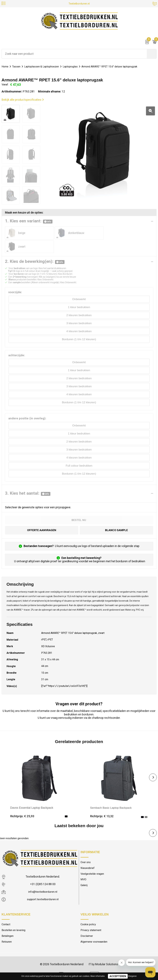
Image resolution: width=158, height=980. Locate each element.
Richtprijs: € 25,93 (22, 803)
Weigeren (132, 976)
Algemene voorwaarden (95, 929)
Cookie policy (89, 911)
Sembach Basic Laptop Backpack (111, 795)
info (48, 222)
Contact (6, 911)
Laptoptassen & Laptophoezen (43, 67)
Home (5, 67)
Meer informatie (98, 976)
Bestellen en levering (14, 917)
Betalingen (8, 923)
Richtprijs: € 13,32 (102, 803)
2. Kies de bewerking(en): (35, 249)
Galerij (84, 873)
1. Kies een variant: (29, 222)
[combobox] (74, 54)
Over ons (86, 849)
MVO (83, 867)
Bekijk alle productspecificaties (23, 100)
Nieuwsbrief (88, 855)
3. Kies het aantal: (28, 480)
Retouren (7, 929)
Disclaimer (87, 923)
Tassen (17, 67)
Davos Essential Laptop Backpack (32, 795)
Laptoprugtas (73, 67)
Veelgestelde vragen (93, 861)
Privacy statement (91, 917)
